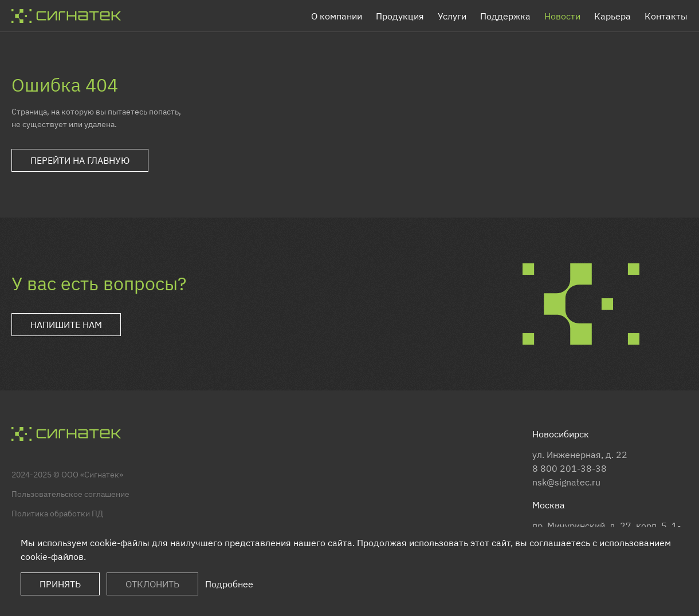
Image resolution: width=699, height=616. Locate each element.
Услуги (452, 16)
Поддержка (505, 16)
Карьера (612, 16)
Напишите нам (66, 325)
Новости (562, 16)
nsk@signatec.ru (566, 482)
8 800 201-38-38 (570, 468)
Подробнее (229, 584)
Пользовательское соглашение (70, 494)
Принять (60, 584)
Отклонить (152, 584)
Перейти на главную (80, 160)
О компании (337, 16)
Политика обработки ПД (57, 514)
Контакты (666, 16)
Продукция (400, 16)
